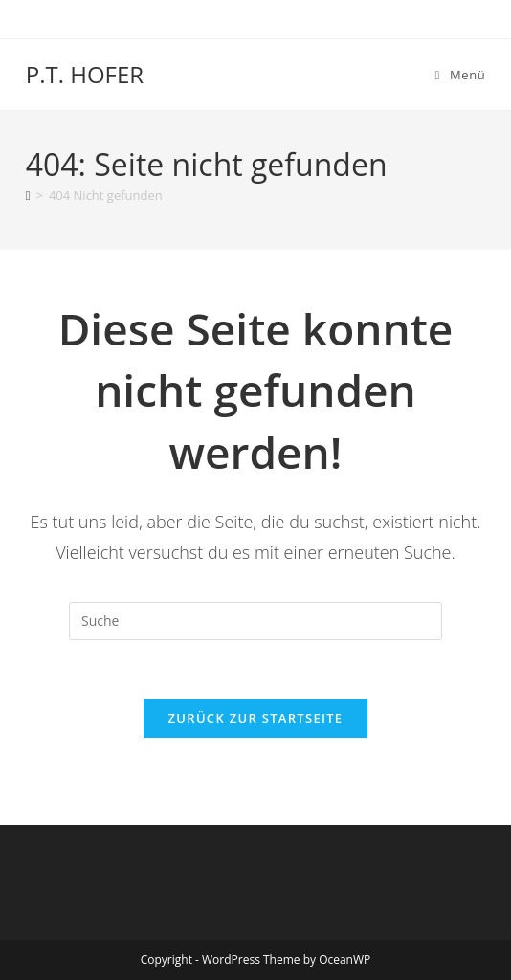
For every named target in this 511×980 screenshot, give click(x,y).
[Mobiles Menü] (461, 75)
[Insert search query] (255, 621)
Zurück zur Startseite (256, 718)
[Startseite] (28, 195)
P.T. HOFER (85, 74)
